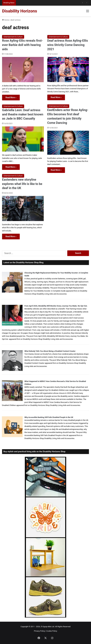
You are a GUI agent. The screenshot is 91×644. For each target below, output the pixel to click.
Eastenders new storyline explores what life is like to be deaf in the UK (22, 184)
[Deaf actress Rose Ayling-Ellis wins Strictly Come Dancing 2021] (68, 69)
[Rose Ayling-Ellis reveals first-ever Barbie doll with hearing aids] (23, 69)
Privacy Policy (39, 631)
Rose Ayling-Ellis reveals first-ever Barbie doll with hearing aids (22, 45)
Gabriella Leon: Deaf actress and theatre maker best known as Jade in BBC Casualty (23, 114)
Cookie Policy (52, 631)
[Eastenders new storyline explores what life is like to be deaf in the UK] (23, 208)
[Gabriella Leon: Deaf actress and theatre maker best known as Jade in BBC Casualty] (23, 139)
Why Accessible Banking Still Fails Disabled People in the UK (49, 417)
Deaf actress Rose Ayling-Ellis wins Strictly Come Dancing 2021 (68, 45)
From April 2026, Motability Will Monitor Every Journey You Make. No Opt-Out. (56, 306)
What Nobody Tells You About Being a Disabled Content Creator (50, 351)
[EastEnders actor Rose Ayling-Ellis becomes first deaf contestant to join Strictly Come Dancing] (68, 143)
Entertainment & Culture (13, 37)
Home (6, 20)
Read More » (11, 97)
